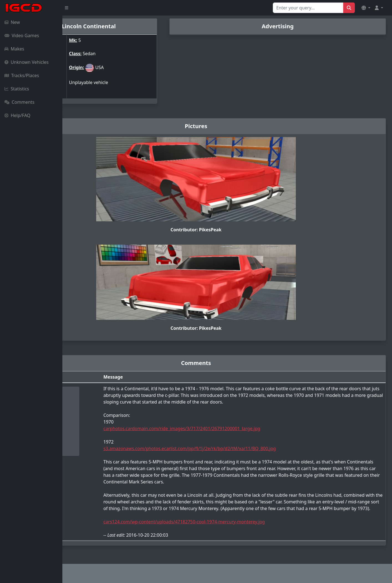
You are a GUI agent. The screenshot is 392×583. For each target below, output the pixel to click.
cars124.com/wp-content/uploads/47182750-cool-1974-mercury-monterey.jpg (231, 524)
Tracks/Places (22, 75)
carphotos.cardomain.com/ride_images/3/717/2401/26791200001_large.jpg (229, 424)
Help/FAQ (17, 115)
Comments (19, 102)
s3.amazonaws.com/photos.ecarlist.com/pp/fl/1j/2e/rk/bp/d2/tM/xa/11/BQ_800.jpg (236, 444)
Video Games (22, 36)
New (12, 22)
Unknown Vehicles (26, 62)
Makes (14, 49)
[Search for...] (308, 8)
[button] (366, 8)
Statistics (17, 89)
